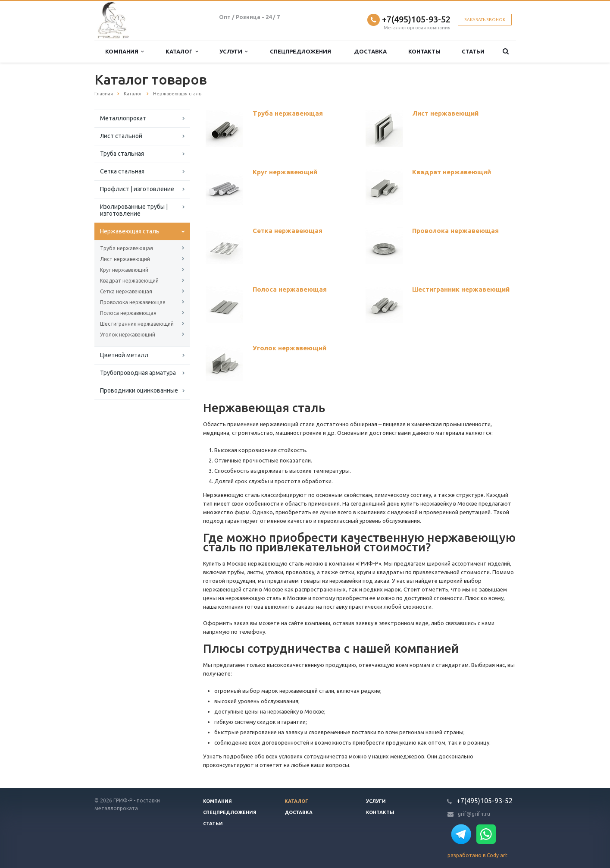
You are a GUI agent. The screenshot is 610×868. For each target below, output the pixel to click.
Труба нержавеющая (127, 248)
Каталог (182, 52)
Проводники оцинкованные (139, 390)
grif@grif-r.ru (474, 814)
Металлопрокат (123, 118)
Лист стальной (121, 136)
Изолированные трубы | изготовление (134, 210)
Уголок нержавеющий (128, 335)
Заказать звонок (485, 20)
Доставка (370, 51)
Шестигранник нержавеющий (137, 324)
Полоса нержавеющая (128, 313)
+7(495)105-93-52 (416, 19)
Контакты (424, 51)
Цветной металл (124, 355)
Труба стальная (122, 154)
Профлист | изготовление (137, 189)
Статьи (473, 51)
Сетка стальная (122, 171)
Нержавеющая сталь (130, 231)
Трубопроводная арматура (138, 373)
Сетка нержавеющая (126, 291)
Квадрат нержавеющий (129, 281)
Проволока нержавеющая (133, 302)
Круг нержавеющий (124, 270)
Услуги (233, 52)
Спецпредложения (300, 51)
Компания (124, 52)
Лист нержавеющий (125, 259)
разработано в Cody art (477, 855)
